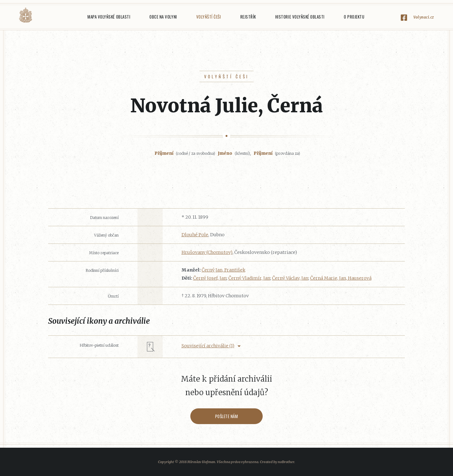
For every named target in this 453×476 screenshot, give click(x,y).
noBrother (286, 462)
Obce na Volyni (163, 17)
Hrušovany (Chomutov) (207, 252)
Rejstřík (248, 17)
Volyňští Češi (209, 17)
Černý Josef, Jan (210, 278)
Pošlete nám (227, 416)
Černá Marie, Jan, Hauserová (341, 278)
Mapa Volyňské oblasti (109, 17)
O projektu (354, 17)
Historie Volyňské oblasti (300, 17)
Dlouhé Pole (195, 235)
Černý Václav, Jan (290, 278)
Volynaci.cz (424, 17)
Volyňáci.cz (25, 15)
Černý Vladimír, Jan (249, 278)
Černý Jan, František (224, 270)
